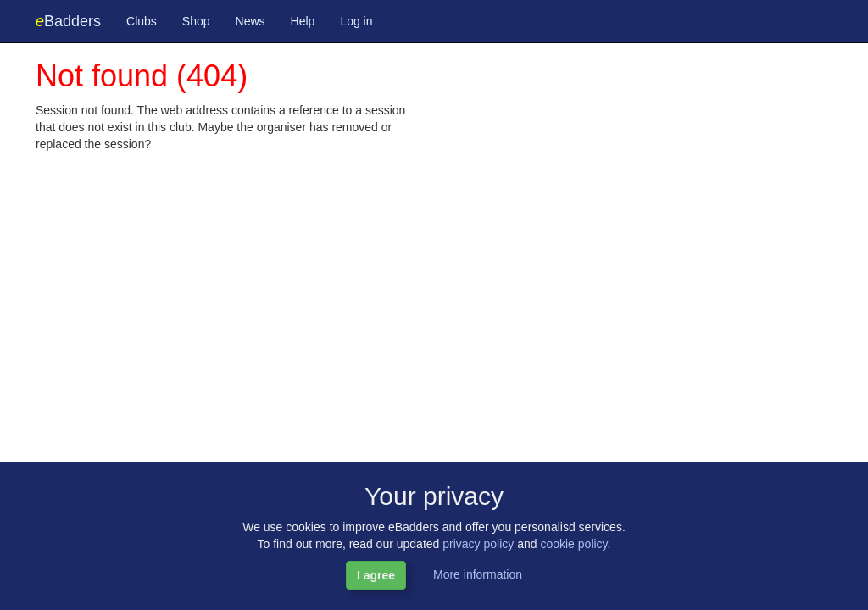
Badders (68, 21)
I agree (376, 575)
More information (478, 574)
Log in (356, 21)
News (250, 21)
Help (303, 21)
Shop (196, 21)
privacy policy (478, 544)
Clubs (142, 21)
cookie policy (573, 544)
